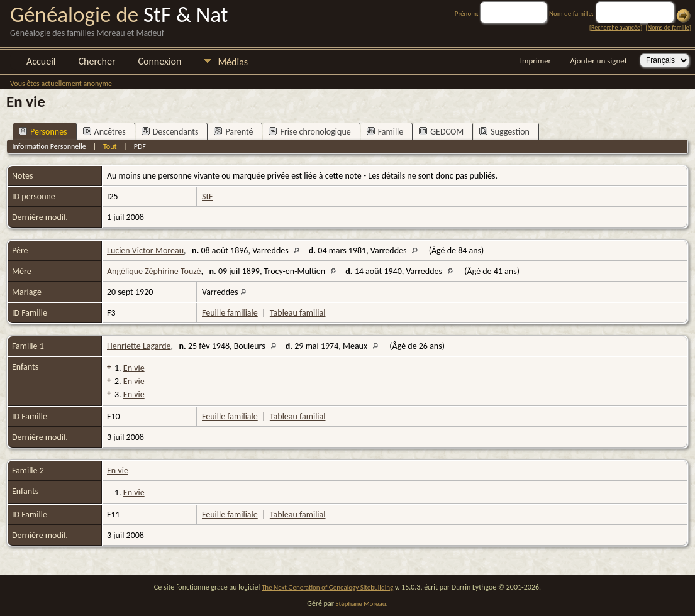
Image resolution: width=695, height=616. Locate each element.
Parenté (233, 132)
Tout (110, 146)
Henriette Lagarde (139, 346)
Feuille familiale (230, 313)
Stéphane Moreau (361, 604)
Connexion (159, 61)
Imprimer (536, 61)
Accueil (41, 61)
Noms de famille (669, 27)
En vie (134, 368)
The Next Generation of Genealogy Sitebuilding (327, 587)
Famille (385, 132)
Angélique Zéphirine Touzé (154, 271)
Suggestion (504, 132)
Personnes (43, 132)
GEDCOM (441, 132)
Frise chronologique (309, 132)
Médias (233, 62)
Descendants (170, 132)
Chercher (97, 61)
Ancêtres (104, 132)
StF (208, 196)
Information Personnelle (49, 146)
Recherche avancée (616, 27)
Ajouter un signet (598, 61)
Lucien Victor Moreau (145, 250)
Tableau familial (298, 313)
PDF (140, 146)
